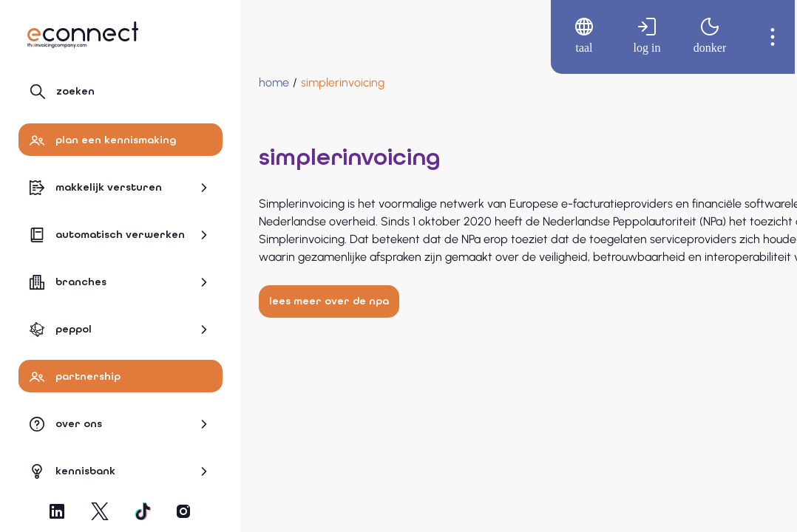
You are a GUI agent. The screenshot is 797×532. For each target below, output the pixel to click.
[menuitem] (570, 37)
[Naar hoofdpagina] (83, 35)
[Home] (274, 83)
